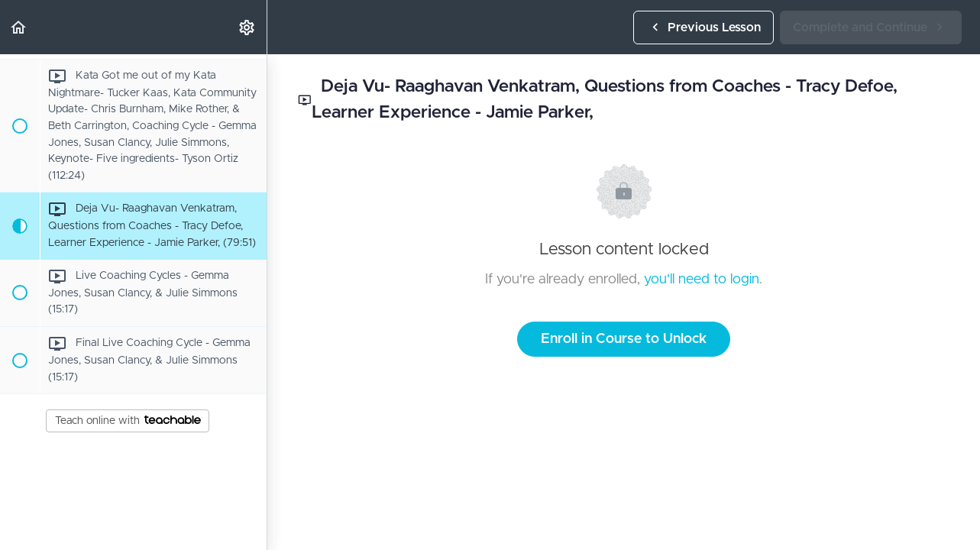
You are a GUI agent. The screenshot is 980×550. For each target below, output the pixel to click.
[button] (19, 27)
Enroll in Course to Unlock (624, 339)
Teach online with (128, 421)
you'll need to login (702, 280)
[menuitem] (247, 27)
